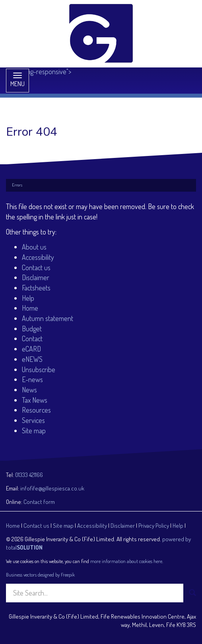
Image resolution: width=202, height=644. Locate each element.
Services (33, 420)
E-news (32, 379)
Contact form (39, 502)
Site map (34, 431)
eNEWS (32, 359)
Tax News (35, 400)
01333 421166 (29, 475)
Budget (32, 329)
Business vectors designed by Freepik (40, 575)
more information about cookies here (126, 561)
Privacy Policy (154, 526)
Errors (17, 185)
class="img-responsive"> (71, 38)
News (29, 390)
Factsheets (36, 288)
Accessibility (38, 257)
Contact (32, 338)
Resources (36, 410)
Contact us (36, 267)
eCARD (31, 349)
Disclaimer (36, 277)
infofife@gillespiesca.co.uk (52, 488)
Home (30, 308)
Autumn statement (48, 318)
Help (28, 298)
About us (34, 247)
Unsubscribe (39, 369)
